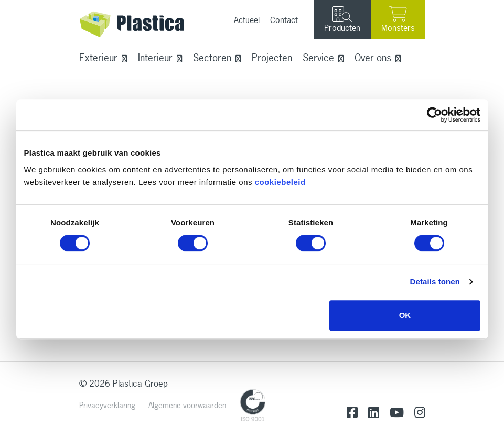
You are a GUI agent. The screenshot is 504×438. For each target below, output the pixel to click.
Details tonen (435, 282)
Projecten (272, 58)
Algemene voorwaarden (187, 405)
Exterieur (98, 58)
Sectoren (212, 58)
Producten (342, 20)
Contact (284, 20)
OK (405, 315)
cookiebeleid (280, 182)
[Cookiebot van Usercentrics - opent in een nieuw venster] (435, 115)
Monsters (398, 20)
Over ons (373, 58)
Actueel (247, 20)
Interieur (155, 58)
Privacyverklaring (107, 405)
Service (318, 58)
